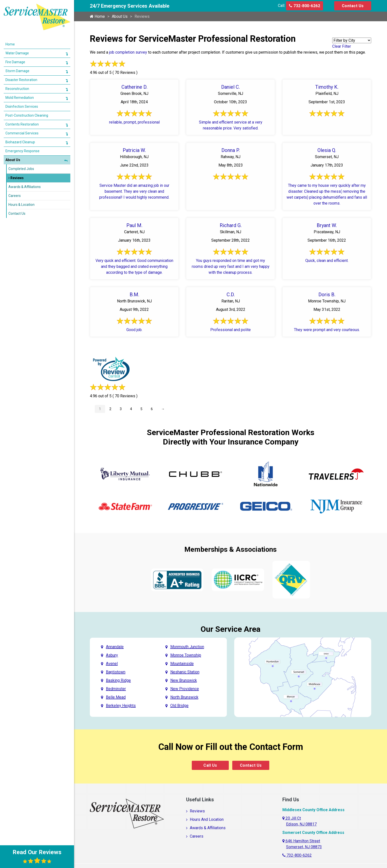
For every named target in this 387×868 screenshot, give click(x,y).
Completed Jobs (21, 169)
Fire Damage (15, 62)
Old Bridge (179, 706)
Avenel (112, 664)
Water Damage (17, 53)
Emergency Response (22, 151)
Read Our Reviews (37, 856)
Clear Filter (342, 46)
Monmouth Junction (187, 647)
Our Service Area (231, 629)
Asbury (112, 655)
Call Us (210, 765)
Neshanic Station (185, 672)
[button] (67, 54)
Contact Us (353, 6)
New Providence (185, 689)
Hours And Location (207, 819)
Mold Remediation (20, 98)
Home (97, 16)
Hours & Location (21, 205)
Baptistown (116, 672)
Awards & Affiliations (208, 828)
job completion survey (128, 52)
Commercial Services (22, 133)
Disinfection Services (22, 106)
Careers (197, 836)
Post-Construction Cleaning (27, 115)
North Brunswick (184, 697)
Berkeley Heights (121, 706)
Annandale (115, 647)
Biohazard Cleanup (20, 142)
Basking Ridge (118, 680)
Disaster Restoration (21, 80)
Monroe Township (186, 655)
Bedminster (116, 689)
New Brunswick (184, 680)
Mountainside (182, 664)
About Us (120, 16)
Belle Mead (116, 697)
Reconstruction (17, 89)
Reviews (197, 811)
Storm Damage (17, 71)
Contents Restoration (22, 124)
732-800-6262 (305, 6)
